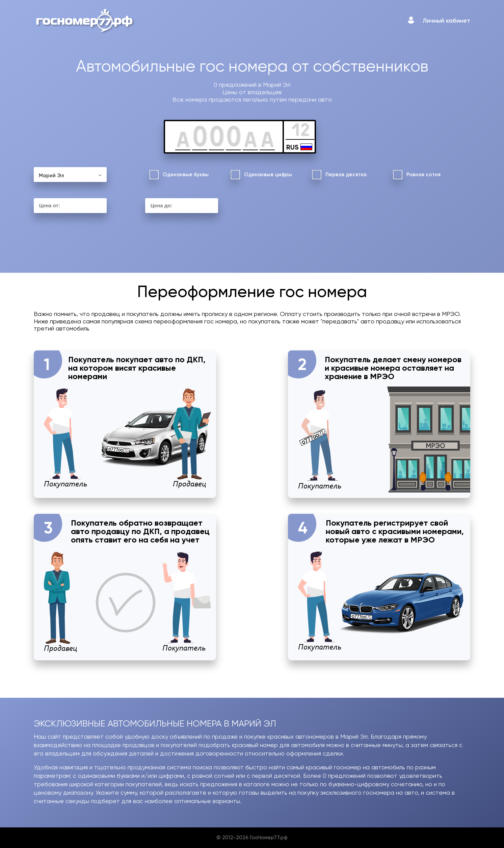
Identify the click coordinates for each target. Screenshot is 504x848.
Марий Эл (51, 176)
